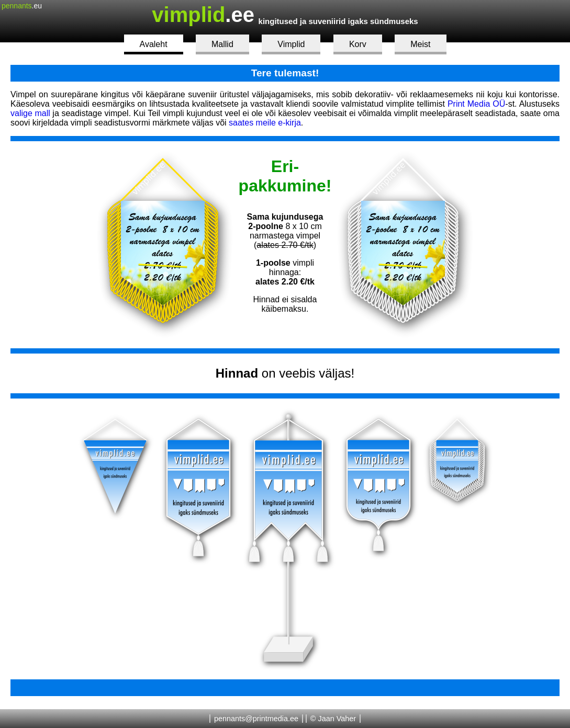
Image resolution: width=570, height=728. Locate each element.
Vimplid (291, 44)
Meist (420, 44)
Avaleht (154, 44)
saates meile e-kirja (265, 123)
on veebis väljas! (285, 373)
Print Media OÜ (476, 104)
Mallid (222, 44)
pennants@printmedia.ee (256, 719)
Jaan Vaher (337, 719)
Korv (358, 44)
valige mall (30, 113)
